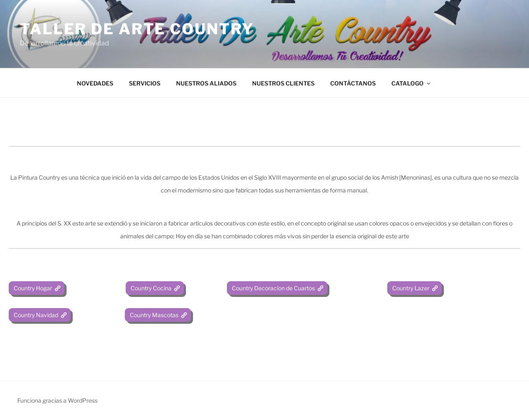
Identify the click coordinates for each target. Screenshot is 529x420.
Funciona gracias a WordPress (57, 400)
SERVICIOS (145, 83)
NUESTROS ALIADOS (206, 83)
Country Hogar (32, 288)
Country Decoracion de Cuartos (273, 288)
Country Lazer (410, 288)
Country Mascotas (154, 315)
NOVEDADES (95, 83)
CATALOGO (411, 83)
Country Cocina (150, 288)
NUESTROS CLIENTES (283, 83)
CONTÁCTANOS (353, 83)
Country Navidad (35, 315)
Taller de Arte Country (137, 29)
